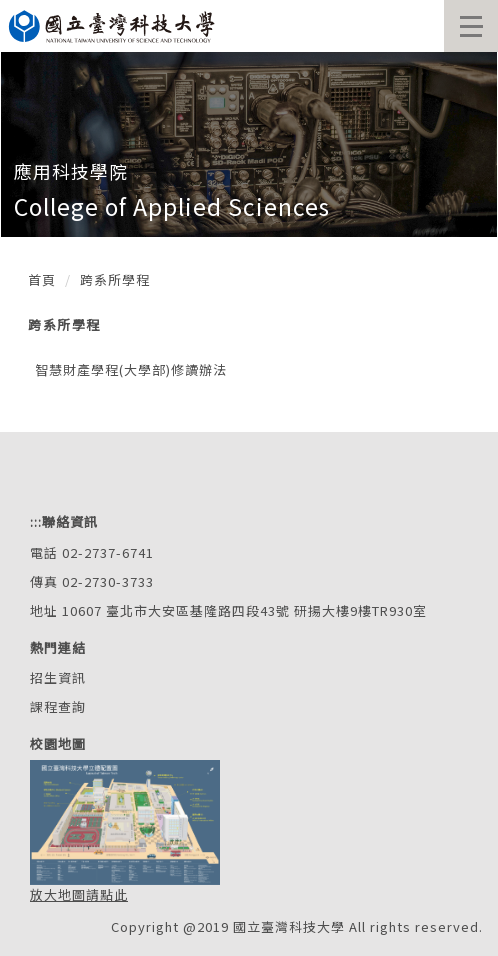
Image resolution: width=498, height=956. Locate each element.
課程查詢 (58, 706)
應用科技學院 (71, 171)
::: (36, 521)
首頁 (42, 279)
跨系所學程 (115, 279)
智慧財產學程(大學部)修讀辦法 (131, 369)
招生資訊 (58, 677)
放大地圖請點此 (79, 894)
